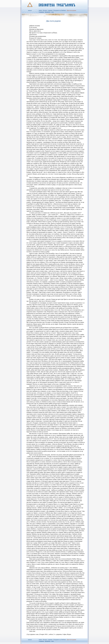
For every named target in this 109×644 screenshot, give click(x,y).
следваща (41, 12)
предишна (48, 12)
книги (40, 10)
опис (53, 12)
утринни (50, 10)
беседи (45, 10)
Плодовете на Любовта (60, 10)
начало (30, 10)
